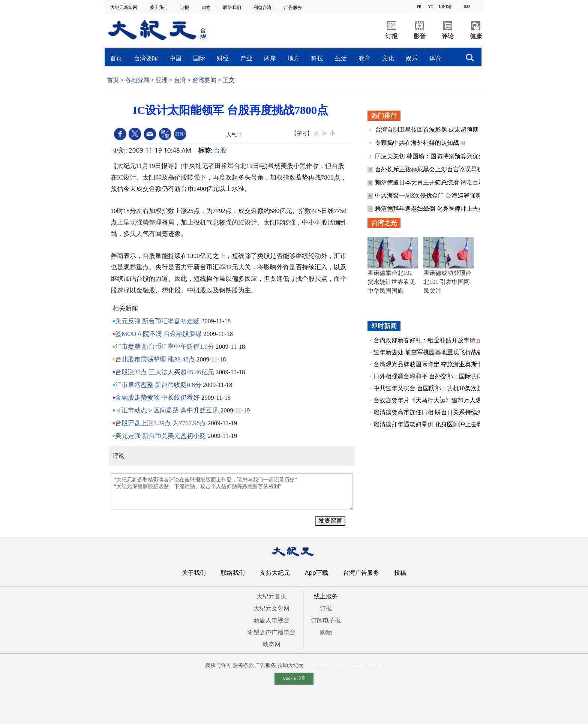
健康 (476, 36)
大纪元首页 (271, 596)
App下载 (316, 573)
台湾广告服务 (361, 573)
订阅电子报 (326, 620)
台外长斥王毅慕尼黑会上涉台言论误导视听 (433, 169)
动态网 (271, 644)
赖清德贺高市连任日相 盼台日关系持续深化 (431, 412)
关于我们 (159, 7)
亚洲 (162, 80)
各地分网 (137, 80)
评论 (448, 36)
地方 (294, 58)
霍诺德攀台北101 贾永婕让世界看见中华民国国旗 (391, 282)
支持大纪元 (275, 573)
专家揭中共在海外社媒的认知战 (418, 143)
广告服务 (293, 7)
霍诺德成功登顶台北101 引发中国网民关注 (447, 282)
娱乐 (412, 58)
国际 (199, 58)
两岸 (270, 58)
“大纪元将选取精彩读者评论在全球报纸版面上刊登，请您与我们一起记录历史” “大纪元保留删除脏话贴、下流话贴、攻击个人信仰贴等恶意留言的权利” (232, 492)
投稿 (400, 573)
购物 (206, 7)
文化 (388, 58)
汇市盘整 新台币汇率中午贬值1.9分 (165, 347)
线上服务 (326, 596)
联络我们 (233, 7)
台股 (220, 150)
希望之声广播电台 (271, 632)
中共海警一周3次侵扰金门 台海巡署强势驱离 (435, 196)
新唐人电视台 (271, 620)
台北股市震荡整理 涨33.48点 (155, 359)
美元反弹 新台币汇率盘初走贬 (157, 321)
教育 (364, 58)
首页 (116, 58)
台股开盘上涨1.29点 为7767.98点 (160, 423)
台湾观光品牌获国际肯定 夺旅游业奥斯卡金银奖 (437, 364)
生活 (341, 58)
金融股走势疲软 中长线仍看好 (157, 398)
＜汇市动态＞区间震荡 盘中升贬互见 (167, 410)
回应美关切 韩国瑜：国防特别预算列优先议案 (436, 156)
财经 (223, 58)
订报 (185, 7)
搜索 (470, 58)
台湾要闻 (146, 58)
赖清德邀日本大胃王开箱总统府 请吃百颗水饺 (436, 182)
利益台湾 (263, 7)
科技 (317, 58)
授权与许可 (218, 665)
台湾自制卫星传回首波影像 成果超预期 (427, 130)
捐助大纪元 (291, 665)
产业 (246, 58)
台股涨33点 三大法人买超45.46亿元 (165, 372)
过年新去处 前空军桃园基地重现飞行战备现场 (434, 352)
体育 (435, 58)
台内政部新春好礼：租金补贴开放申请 (424, 340)
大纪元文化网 (271, 608)
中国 (175, 58)
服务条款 (243, 665)
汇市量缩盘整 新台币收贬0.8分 (158, 385)
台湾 (180, 80)
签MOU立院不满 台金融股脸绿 (158, 334)
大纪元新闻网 (124, 7)
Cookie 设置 (294, 678)
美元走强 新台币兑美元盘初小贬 (160, 436)
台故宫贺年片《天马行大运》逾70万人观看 (430, 400)
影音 (420, 36)
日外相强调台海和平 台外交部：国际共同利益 (434, 376)
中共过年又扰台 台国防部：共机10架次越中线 (434, 388)
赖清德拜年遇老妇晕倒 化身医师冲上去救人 (433, 209)
